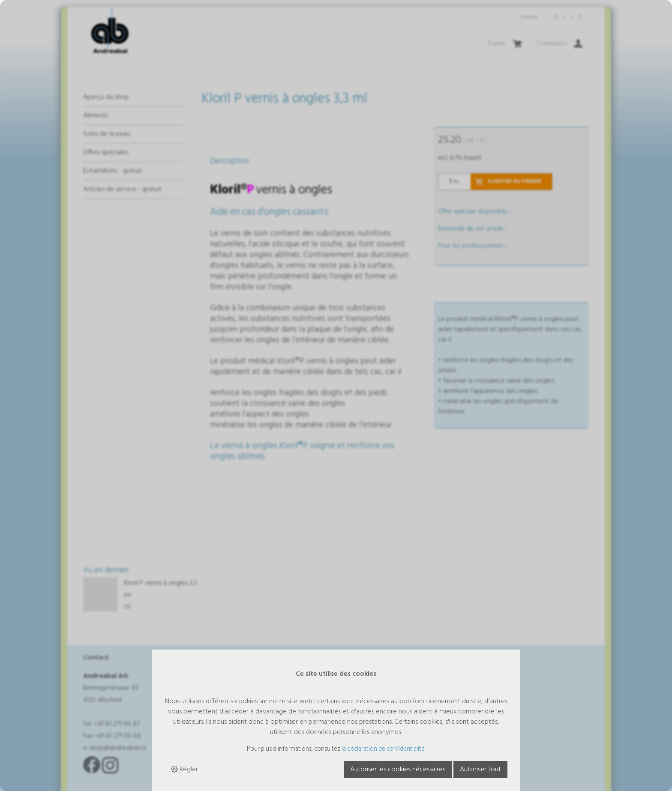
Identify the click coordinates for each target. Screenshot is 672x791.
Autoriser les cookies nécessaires (398, 770)
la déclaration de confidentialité (383, 749)
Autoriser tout (480, 770)
